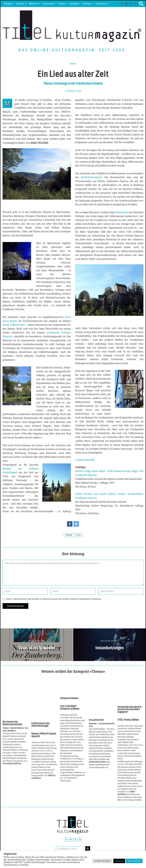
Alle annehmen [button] (134, 861)
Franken (69, 535)
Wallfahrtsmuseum (91, 177)
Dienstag (20, 4)
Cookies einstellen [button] (102, 861)
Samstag (73, 4)
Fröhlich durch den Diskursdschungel (40, 725)
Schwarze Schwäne (69, 698)
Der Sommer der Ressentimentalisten (12, 723)
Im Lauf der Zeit (96, 720)
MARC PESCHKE (86, 460)
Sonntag (86, 4)
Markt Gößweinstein (14, 325)
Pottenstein (122, 212)
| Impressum (101, 4)
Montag (7, 4)
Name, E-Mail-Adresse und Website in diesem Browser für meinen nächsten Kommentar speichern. (54, 599)
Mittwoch (33, 4)
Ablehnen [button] (119, 861)
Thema (73, 64)
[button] (88, 849)
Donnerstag (48, 4)
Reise (79, 535)
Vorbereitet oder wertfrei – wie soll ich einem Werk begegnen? (130, 709)
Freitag (61, 4)
